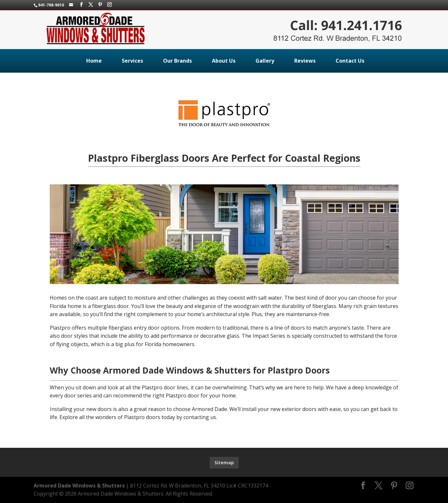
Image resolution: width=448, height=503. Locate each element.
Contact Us (350, 61)
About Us (224, 61)
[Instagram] (109, 5)
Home (94, 61)
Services (132, 61)
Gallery (265, 61)
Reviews (305, 61)
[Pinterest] (100, 5)
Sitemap (224, 462)
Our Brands (177, 61)
